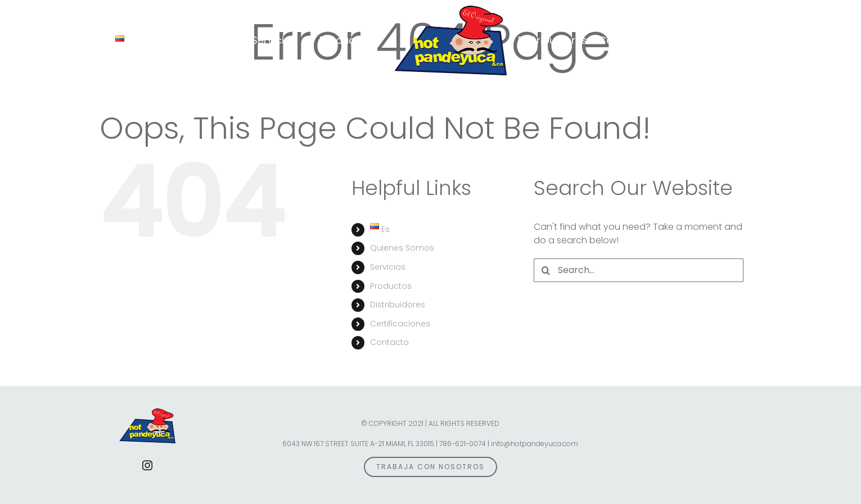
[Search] (546, 270)
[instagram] (147, 465)
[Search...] (638, 270)
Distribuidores (398, 305)
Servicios (388, 267)
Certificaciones (400, 324)
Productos (391, 286)
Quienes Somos (402, 248)
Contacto (389, 342)
